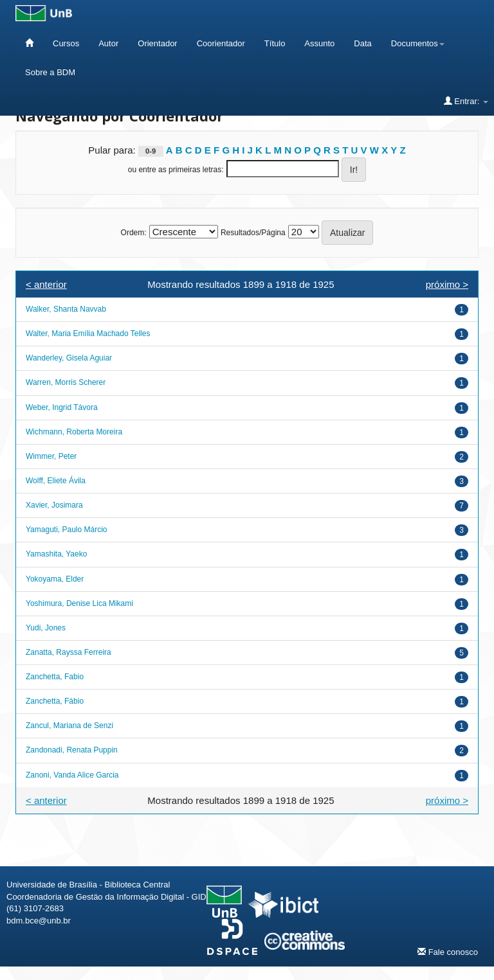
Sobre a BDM (50, 72)
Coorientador (221, 43)
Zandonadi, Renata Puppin (72, 750)
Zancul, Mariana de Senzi (69, 726)
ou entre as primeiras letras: (176, 170)
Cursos (66, 43)
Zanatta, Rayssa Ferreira (69, 652)
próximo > (447, 284)
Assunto (319, 43)
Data (362, 43)
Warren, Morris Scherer (66, 382)
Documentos (418, 43)
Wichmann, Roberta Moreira (74, 432)
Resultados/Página (253, 233)
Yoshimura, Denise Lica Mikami (79, 603)
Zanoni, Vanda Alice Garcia (72, 775)
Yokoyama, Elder (55, 579)
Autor (108, 43)
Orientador (157, 43)
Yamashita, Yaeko (56, 554)
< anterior (46, 284)
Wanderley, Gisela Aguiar (69, 358)
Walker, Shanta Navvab (66, 309)
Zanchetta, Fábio (55, 701)
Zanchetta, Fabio (55, 677)
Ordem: (134, 233)
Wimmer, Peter (51, 456)
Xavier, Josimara (54, 505)
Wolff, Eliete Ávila (56, 481)
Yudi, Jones (46, 628)
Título (275, 43)
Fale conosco (448, 952)
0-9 (151, 151)
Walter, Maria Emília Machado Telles (88, 334)
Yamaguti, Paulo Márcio (67, 530)
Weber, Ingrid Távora (62, 407)
